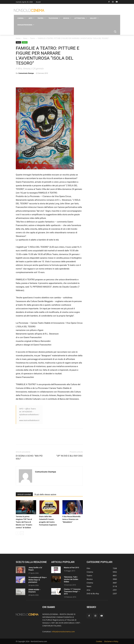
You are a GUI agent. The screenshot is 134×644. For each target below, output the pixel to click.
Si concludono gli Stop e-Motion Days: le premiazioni (38, 580)
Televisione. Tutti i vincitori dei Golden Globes (71, 579)
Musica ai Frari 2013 (71, 568)
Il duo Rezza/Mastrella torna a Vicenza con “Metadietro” (71, 519)
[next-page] (22, 533)
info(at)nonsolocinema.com (63, 632)
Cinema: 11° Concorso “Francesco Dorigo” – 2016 (72, 592)
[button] (115, 32)
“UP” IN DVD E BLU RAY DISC (70, 456)
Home (18, 38)
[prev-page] (18, 533)
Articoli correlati (24, 495)
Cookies (99, 641)
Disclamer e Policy (111, 641)
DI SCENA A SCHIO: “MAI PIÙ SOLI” (29, 457)
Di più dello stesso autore (45, 495)
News (25, 38)
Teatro (33, 38)
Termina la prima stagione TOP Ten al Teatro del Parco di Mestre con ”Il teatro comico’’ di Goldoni (24, 522)
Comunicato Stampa (26, 73)
